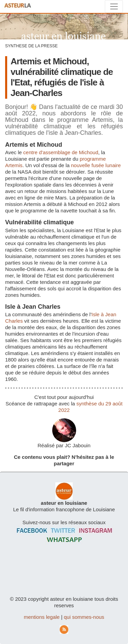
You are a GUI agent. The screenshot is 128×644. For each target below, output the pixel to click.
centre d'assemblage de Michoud (61, 152)
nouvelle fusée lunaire (96, 165)
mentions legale (42, 617)
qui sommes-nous (84, 617)
